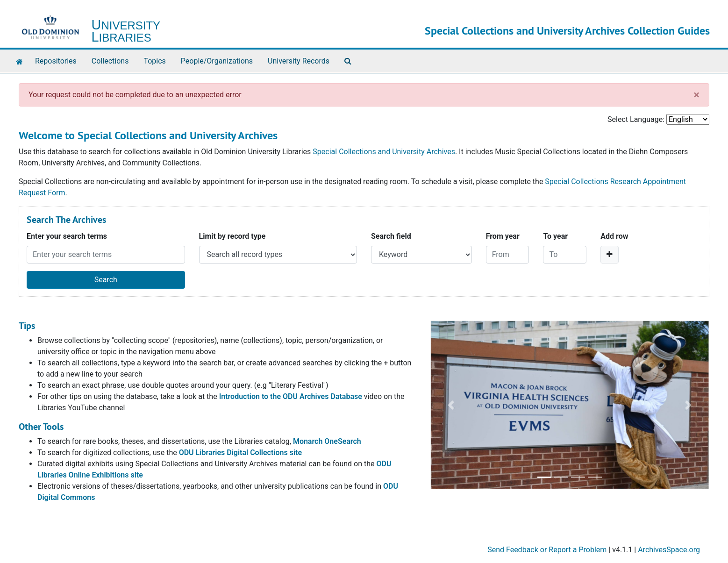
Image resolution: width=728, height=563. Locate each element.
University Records (299, 61)
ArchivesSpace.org (669, 550)
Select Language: (636, 119)
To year (555, 236)
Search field (391, 236)
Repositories (56, 61)
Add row (614, 236)
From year (503, 236)
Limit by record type (232, 236)
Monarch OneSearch (327, 441)
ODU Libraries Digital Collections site (240, 453)
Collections (110, 61)
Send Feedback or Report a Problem (547, 550)
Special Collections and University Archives (384, 152)
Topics (154, 61)
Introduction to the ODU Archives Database (291, 396)
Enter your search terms (67, 236)
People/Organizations (217, 61)
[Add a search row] (610, 255)
